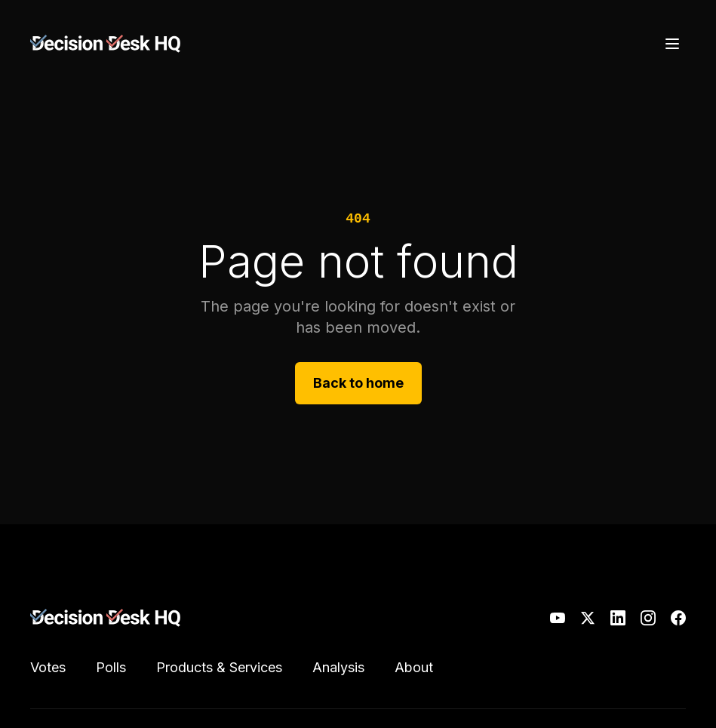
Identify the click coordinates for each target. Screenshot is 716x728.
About (414, 667)
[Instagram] (648, 618)
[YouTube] (558, 618)
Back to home (358, 383)
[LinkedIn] (618, 618)
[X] (588, 618)
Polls (111, 667)
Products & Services (219, 667)
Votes (48, 667)
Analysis (338, 667)
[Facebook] (678, 618)
